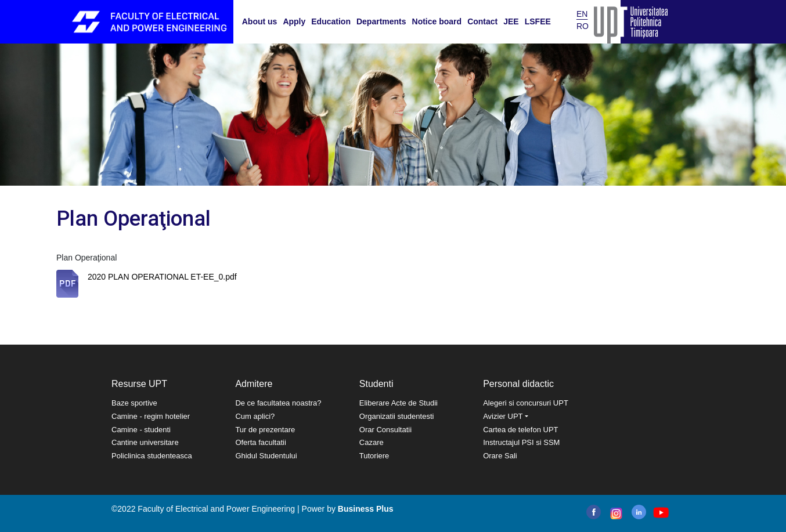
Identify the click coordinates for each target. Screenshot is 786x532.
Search (562, 21)
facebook (594, 512)
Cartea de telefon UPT (520, 430)
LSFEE (538, 21)
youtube (660, 513)
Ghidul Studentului (266, 456)
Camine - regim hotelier (151, 416)
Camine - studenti (141, 430)
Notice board (437, 21)
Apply (294, 21)
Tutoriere (374, 456)
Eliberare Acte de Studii (399, 403)
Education (331, 21)
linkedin (639, 512)
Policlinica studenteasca (152, 456)
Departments (381, 21)
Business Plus (366, 509)
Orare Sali (500, 456)
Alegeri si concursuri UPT (526, 403)
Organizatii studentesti (397, 416)
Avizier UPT (503, 416)
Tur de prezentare (265, 430)
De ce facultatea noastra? (278, 403)
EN (582, 14)
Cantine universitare (145, 442)
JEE (511, 21)
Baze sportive (134, 403)
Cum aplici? (255, 416)
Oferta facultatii (260, 442)
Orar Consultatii (385, 430)
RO (583, 26)
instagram (615, 513)
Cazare (372, 442)
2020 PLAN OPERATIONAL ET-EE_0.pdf (162, 277)
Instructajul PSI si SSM (521, 442)
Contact (482, 21)
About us (260, 21)
